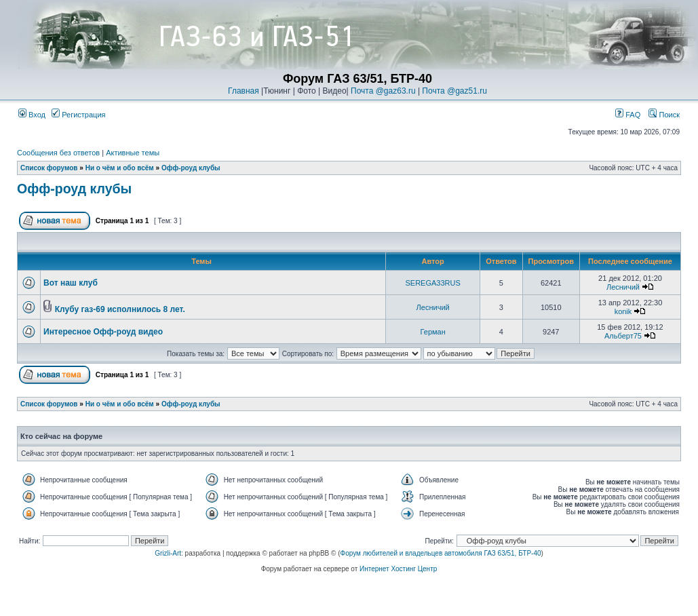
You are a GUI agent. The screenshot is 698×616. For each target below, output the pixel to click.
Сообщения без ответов (58, 153)
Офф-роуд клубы (191, 168)
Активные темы (133, 153)
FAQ (628, 115)
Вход (32, 115)
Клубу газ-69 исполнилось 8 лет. (120, 309)
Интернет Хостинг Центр (398, 569)
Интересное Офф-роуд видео (103, 332)
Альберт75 (623, 336)
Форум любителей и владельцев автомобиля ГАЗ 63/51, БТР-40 (441, 553)
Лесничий (623, 287)
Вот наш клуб (71, 283)
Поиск (664, 115)
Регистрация (78, 115)
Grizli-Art (168, 553)
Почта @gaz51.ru (454, 91)
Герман (433, 332)
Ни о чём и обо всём (120, 168)
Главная (244, 91)
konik (623, 311)
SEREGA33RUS (433, 283)
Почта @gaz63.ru (383, 91)
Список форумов (49, 168)
